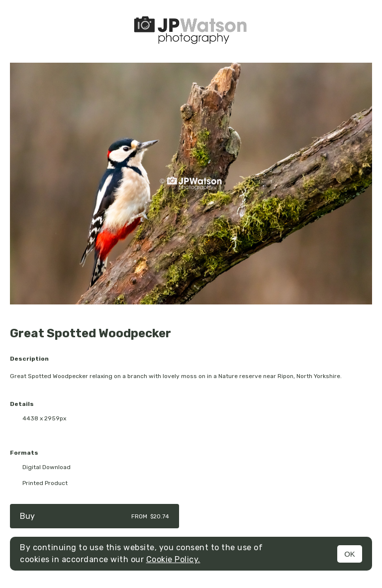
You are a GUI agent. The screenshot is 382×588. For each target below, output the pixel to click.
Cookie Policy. (173, 559)
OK (350, 554)
